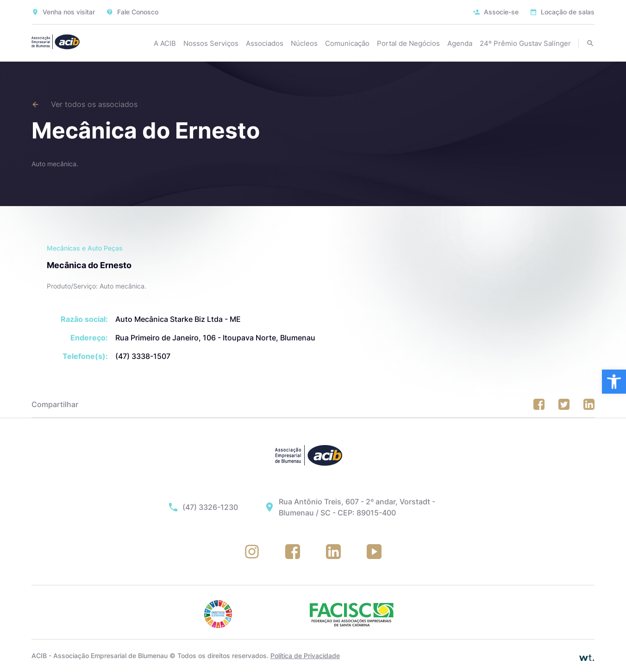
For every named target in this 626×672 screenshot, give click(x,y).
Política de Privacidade (305, 656)
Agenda (460, 43)
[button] (614, 382)
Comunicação (347, 43)
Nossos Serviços (211, 43)
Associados (265, 43)
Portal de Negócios (408, 43)
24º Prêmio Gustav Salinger (525, 43)
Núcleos (304, 43)
